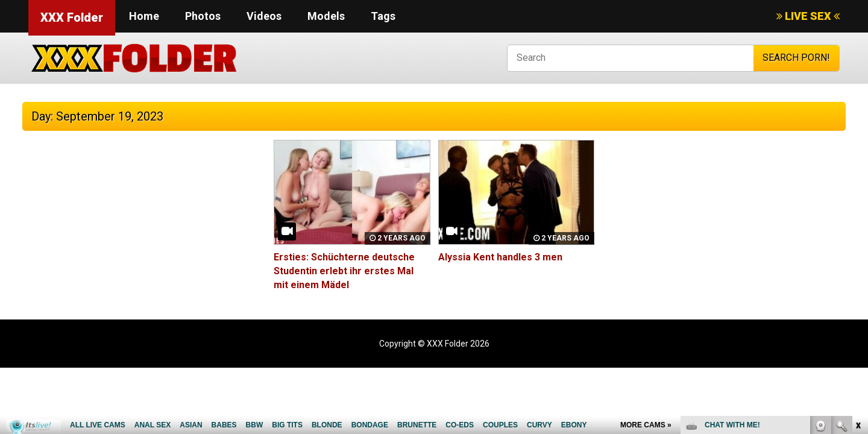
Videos (264, 16)
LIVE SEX (808, 16)
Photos (203, 16)
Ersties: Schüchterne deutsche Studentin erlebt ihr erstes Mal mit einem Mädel (344, 271)
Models (326, 16)
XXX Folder (72, 17)
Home (144, 16)
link (857, 246)
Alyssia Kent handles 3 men (500, 257)
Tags (383, 16)
